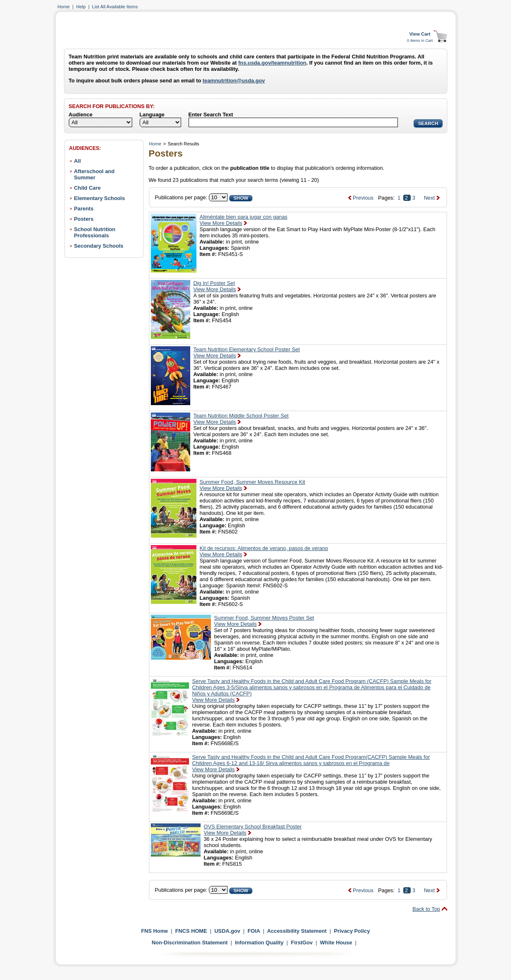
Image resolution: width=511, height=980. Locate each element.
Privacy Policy (352, 931)
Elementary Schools (100, 198)
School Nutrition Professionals (95, 232)
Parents (84, 209)
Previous (363, 198)
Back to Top (426, 909)
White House (336, 943)
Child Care (87, 188)
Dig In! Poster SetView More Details (215, 286)
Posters (84, 219)
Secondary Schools (99, 246)
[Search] (293, 122)
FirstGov (302, 943)
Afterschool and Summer (94, 174)
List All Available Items (115, 7)
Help (81, 7)
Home (64, 7)
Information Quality (259, 943)
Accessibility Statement (297, 931)
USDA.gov (227, 931)
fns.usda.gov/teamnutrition (272, 63)
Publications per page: (181, 197)
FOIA (254, 931)
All (77, 161)
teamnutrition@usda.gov (234, 81)
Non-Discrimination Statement (190, 943)
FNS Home (154, 931)
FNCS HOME (191, 931)
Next (429, 198)
